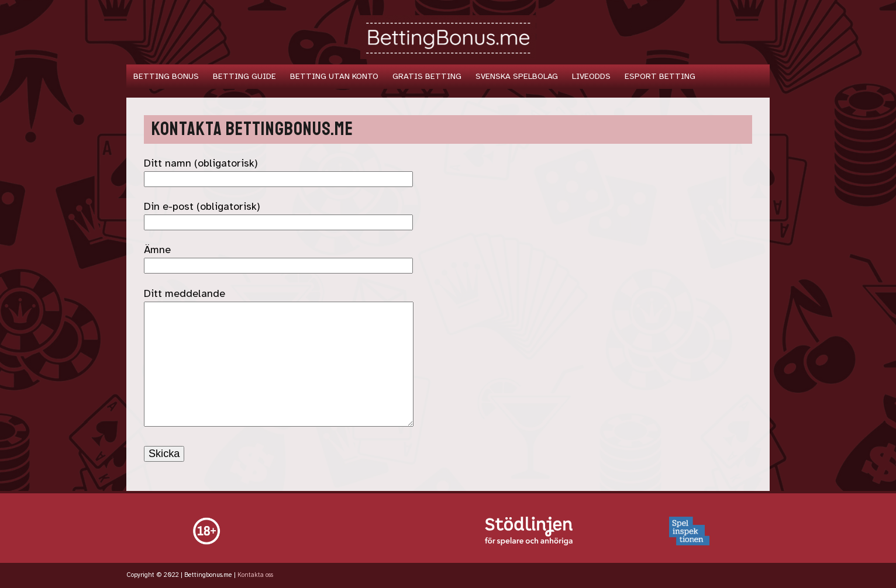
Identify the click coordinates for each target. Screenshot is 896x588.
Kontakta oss (255, 575)
